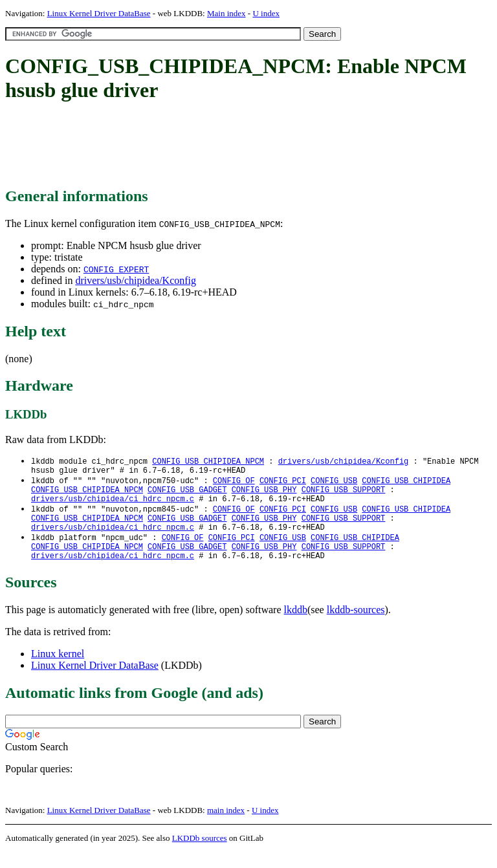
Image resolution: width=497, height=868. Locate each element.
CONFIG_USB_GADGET (187, 494)
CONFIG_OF (234, 483)
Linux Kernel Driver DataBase (99, 13)
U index (266, 13)
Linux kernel (58, 670)
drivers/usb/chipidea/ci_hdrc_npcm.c (113, 505)
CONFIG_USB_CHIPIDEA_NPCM (208, 461)
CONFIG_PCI (283, 483)
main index (226, 826)
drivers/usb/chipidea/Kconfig (136, 280)
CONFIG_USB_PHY (264, 494)
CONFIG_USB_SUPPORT (344, 494)
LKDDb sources (200, 854)
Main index (226, 13)
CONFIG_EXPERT (116, 269)
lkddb (296, 626)
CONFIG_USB (334, 483)
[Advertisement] (241, 146)
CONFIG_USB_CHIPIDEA (406, 483)
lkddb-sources (356, 626)
